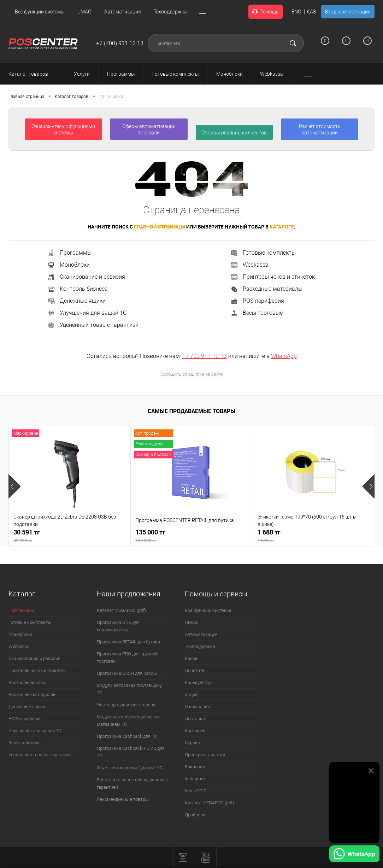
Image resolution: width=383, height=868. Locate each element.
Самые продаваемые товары (191, 411)
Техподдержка (170, 12)
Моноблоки (68, 265)
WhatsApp (284, 356)
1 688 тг (314, 536)
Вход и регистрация (348, 12)
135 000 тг (191, 536)
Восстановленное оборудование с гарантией (132, 783)
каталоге (282, 227)
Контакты (195, 731)
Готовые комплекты (263, 253)
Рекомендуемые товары (123, 799)
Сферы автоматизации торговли (149, 129)
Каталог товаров (35, 74)
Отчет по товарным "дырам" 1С (130, 768)
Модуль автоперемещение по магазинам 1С (128, 721)
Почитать (195, 670)
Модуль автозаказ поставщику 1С (129, 689)
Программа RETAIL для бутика (128, 642)
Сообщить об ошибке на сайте (192, 374)
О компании (197, 707)
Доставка (195, 719)
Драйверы (196, 815)
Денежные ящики (76, 301)
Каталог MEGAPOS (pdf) (121, 610)
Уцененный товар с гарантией (93, 325)
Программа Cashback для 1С (127, 736)
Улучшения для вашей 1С (87, 313)
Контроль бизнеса (77, 289)
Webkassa (249, 265)
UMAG (84, 12)
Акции (191, 695)
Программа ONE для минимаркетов (118, 626)
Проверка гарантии (205, 755)
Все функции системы (40, 12)
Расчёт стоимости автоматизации (320, 129)
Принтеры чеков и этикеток (272, 277)
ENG (296, 12)
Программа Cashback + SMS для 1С (131, 752)
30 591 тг (70, 536)
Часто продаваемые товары (127, 705)
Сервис (192, 743)
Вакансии (195, 767)
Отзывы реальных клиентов (234, 133)
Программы (69, 253)
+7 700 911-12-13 (205, 356)
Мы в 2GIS (196, 791)
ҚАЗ (311, 12)
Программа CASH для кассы (127, 673)
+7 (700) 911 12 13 (120, 43)
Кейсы (192, 658)
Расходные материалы (266, 289)
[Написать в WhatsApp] (354, 855)
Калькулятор (198, 682)
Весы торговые (256, 313)
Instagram (195, 779)
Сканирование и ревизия (86, 277)
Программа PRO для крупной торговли (127, 658)
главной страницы (160, 227)
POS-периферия (257, 301)
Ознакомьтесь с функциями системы (63, 129)
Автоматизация (123, 12)
